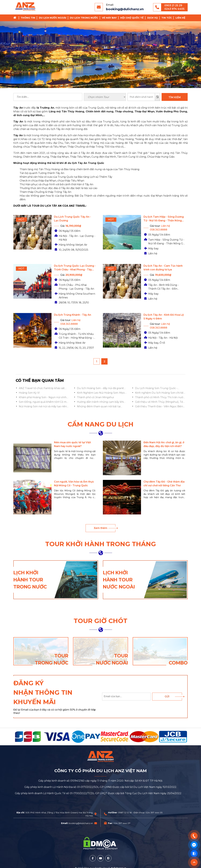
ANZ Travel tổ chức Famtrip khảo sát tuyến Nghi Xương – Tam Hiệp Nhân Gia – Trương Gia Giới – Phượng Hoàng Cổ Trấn (44, 388)
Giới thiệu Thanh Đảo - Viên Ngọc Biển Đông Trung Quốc (159, 407)
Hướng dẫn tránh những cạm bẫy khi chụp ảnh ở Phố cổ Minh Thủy (100, 402)
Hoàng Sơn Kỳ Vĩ (29, 393)
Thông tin (28, 18)
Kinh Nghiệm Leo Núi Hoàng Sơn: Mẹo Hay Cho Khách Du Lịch (101, 393)
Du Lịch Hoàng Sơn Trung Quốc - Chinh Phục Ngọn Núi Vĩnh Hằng (156, 388)
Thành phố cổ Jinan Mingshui (95, 397)
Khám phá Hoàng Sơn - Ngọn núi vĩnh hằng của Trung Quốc (43, 398)
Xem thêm (100, 528)
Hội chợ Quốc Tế (132, 18)
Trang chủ (16, 18)
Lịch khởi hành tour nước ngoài (119, 580)
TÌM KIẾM (175, 97)
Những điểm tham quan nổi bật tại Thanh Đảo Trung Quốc (99, 407)
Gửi (167, 696)
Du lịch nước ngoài (53, 18)
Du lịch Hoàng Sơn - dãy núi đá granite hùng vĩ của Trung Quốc (101, 388)
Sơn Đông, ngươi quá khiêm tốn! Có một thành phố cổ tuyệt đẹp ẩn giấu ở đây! (44, 402)
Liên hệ (180, 18)
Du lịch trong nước (84, 18)
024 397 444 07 (122, 823)
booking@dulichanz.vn (125, 9)
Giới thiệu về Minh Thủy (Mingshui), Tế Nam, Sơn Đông (159, 402)
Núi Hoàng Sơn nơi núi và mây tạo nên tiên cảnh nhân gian (43, 407)
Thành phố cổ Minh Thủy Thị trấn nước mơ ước (160, 398)
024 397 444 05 (154, 813)
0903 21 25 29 (173, 5)
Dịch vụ (153, 18)
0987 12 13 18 (125, 813)
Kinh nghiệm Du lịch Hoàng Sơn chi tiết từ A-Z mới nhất (160, 393)
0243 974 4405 (174, 9)
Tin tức (167, 18)
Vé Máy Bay (109, 18)
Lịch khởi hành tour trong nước (30, 580)
